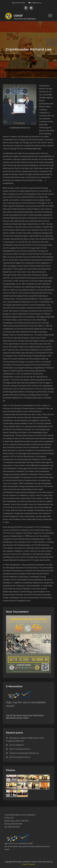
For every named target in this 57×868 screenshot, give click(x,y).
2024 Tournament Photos (20, 757)
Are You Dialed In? (17, 744)
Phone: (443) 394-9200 (13, 823)
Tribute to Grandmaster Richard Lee (24, 753)
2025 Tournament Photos (20, 748)
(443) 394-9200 (19, 3)
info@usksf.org (35, 3)
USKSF (18, 15)
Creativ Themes (28, 864)
